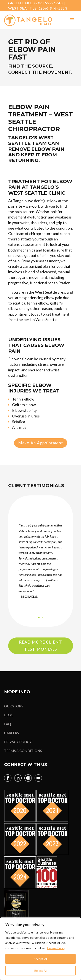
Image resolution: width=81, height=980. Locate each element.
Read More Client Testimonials (40, 645)
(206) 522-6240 (48, 3)
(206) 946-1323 (53, 8)
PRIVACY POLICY (18, 742)
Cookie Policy (56, 948)
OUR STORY (14, 706)
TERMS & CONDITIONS (23, 751)
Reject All (41, 971)
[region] (40, 949)
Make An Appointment (41, 443)
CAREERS (11, 733)
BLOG (9, 715)
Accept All (40, 959)
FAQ (8, 724)
